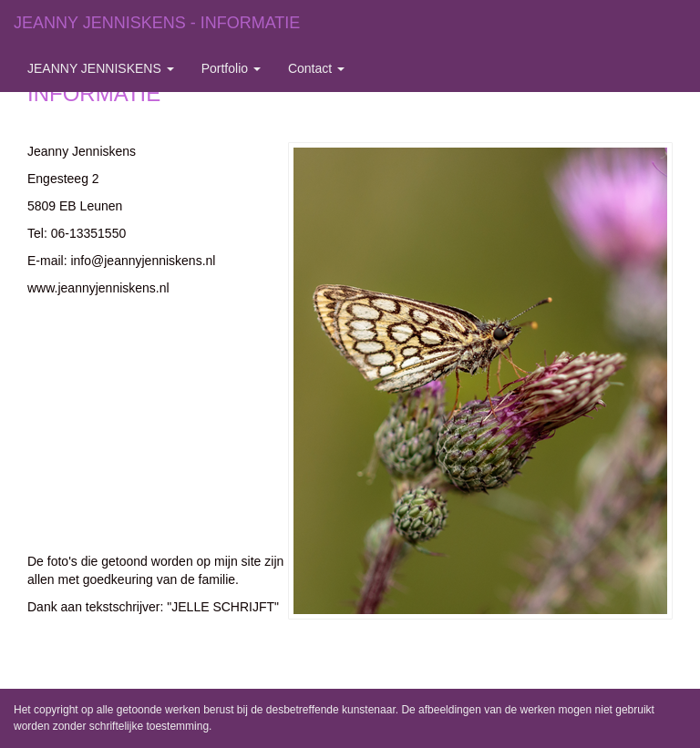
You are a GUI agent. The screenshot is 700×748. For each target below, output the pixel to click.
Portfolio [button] (231, 68)
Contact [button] (316, 68)
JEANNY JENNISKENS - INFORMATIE (157, 23)
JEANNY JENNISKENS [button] (101, 68)
